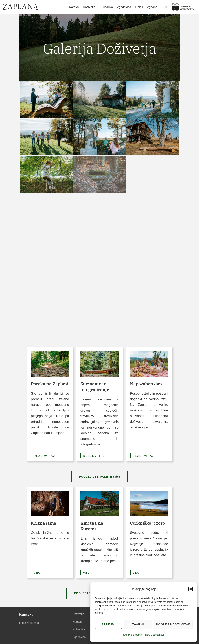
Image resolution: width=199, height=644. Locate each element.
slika (184, 7)
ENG (165, 7)
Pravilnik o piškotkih (131, 635)
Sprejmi (109, 624)
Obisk (139, 7)
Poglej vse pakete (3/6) (99, 477)
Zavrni (138, 624)
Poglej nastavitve (173, 624)
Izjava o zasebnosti (154, 635)
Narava (74, 7)
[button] (191, 589)
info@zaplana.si (29, 623)
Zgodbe (152, 7)
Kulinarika (106, 7)
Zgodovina (124, 7)
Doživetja (89, 7)
